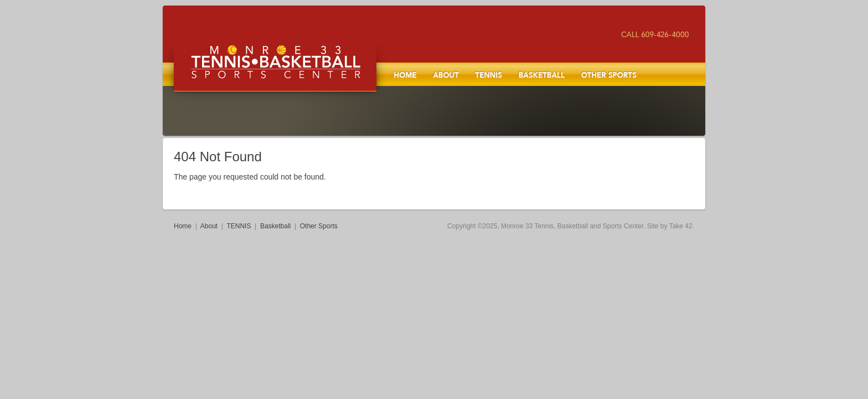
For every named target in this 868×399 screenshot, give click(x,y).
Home (405, 74)
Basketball (542, 74)
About (446, 74)
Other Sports (609, 74)
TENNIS (489, 74)
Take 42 (681, 226)
